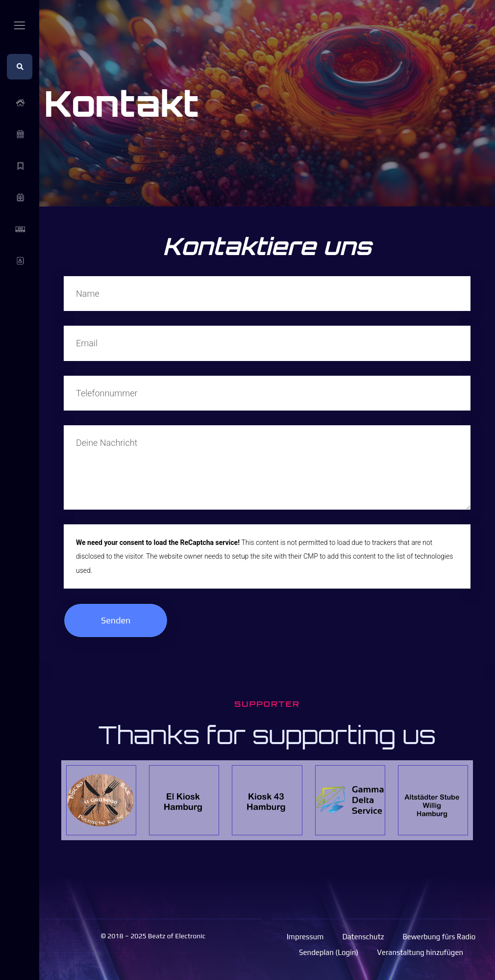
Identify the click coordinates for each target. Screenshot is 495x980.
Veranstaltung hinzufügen (420, 952)
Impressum (305, 937)
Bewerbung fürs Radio (439, 937)
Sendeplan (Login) (329, 952)
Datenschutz (363, 937)
